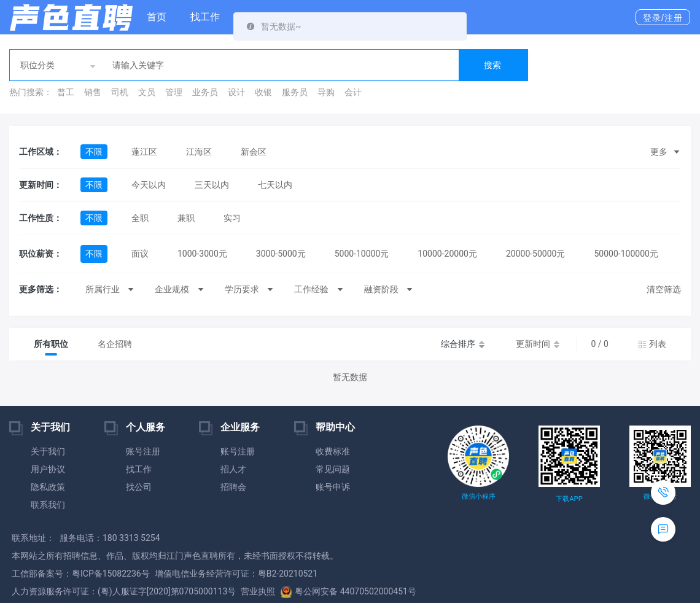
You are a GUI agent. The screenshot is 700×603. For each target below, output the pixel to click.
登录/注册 (663, 18)
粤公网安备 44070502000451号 (348, 591)
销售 (93, 92)
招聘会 (233, 487)
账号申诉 (333, 487)
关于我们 (48, 451)
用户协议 (48, 469)
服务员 (295, 92)
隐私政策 (48, 487)
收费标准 (333, 451)
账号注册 (143, 451)
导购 (326, 92)
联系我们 (48, 505)
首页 (157, 17)
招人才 (233, 469)
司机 (120, 92)
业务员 (205, 92)
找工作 (205, 17)
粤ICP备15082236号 (111, 574)
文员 (147, 92)
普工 (66, 92)
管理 (174, 92)
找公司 (139, 487)
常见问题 (333, 469)
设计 (236, 92)
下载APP (569, 499)
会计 (353, 92)
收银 (263, 92)
